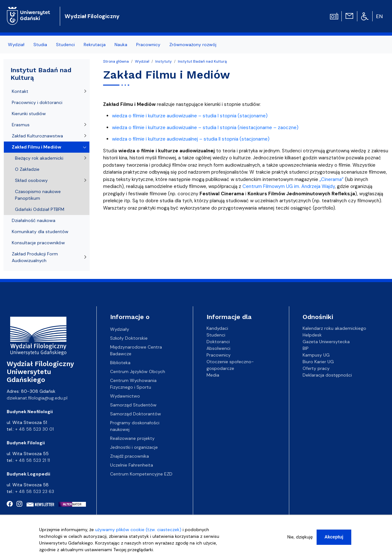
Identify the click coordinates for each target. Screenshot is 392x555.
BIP (306, 348)
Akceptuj (334, 539)
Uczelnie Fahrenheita (132, 465)
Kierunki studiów (29, 114)
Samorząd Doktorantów (136, 414)
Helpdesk (312, 335)
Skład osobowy (31, 180)
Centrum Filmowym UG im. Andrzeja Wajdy (289, 186)
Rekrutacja (95, 45)
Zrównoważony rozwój (193, 45)
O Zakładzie (27, 169)
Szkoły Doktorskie (129, 338)
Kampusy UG (316, 355)
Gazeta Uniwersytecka (326, 342)
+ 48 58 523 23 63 (35, 491)
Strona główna (116, 61)
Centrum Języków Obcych (138, 371)
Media (213, 375)
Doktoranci (218, 342)
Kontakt (20, 91)
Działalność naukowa (34, 220)
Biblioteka (120, 363)
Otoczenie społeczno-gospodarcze (230, 365)
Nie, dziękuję (300, 539)
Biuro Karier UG (318, 362)
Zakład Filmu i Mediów (36, 147)
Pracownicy (148, 45)
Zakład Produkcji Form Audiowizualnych (35, 257)
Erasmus (21, 125)
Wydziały (120, 329)
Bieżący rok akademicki (39, 158)
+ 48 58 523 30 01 (35, 429)
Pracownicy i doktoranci (37, 102)
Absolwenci (218, 348)
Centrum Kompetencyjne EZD (141, 474)
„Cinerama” (332, 179)
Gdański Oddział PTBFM (40, 209)
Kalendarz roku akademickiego (334, 328)
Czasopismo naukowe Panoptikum (38, 195)
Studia (40, 45)
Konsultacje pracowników (38, 243)
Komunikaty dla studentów (40, 232)
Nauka (121, 45)
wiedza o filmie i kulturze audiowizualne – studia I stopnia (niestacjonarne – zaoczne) (205, 128)
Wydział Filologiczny (92, 16)
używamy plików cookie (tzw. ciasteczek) (138, 532)
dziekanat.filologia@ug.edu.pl (37, 398)
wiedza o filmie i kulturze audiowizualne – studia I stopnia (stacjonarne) (190, 116)
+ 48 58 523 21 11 (33, 460)
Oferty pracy (316, 368)
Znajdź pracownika (129, 456)
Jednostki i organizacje (134, 447)
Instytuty (164, 61)
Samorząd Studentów (133, 405)
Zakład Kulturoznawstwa (37, 136)
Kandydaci (217, 328)
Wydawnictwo (125, 396)
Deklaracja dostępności (327, 375)
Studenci (65, 45)
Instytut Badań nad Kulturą (202, 61)
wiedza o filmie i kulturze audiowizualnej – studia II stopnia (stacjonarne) (191, 139)
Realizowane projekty (132, 438)
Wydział (16, 45)
